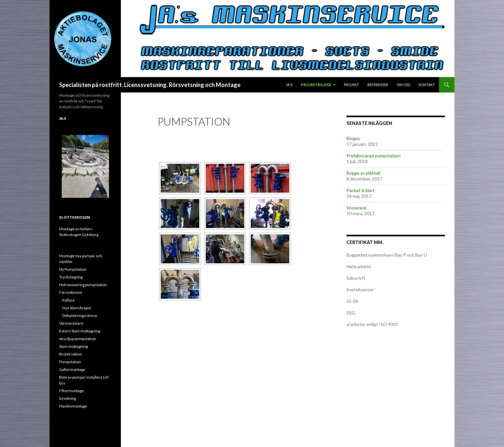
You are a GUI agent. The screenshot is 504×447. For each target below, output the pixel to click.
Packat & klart (360, 190)
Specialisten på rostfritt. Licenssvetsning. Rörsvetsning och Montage (150, 85)
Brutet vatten (71, 354)
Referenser (378, 85)
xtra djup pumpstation (78, 339)
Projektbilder (316, 85)
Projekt (351, 85)
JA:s (289, 85)
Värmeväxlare (71, 323)
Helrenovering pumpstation (83, 285)
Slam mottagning (73, 346)
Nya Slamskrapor (77, 308)
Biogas (353, 138)
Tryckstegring (71, 277)
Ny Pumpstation (73, 269)
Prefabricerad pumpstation (373, 156)
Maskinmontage (73, 406)
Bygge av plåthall (363, 173)
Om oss (403, 85)
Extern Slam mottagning (80, 331)
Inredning (67, 398)
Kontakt (427, 85)
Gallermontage (72, 369)
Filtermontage (72, 391)
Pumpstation (70, 362)
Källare (68, 300)
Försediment (71, 292)
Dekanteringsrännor (80, 316)
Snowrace (356, 208)
